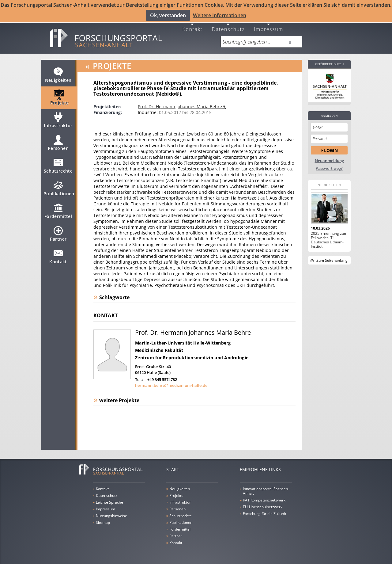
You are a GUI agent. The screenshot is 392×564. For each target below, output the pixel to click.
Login (331, 146)
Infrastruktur (58, 119)
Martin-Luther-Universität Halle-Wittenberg (183, 339)
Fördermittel (58, 210)
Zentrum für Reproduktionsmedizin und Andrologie (192, 354)
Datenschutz (228, 25)
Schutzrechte (58, 164)
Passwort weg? (329, 164)
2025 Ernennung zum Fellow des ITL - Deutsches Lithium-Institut (329, 236)
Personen (58, 142)
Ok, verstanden (168, 15)
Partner (58, 232)
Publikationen (59, 187)
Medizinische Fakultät (159, 346)
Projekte (60, 96)
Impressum (269, 25)
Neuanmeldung (329, 157)
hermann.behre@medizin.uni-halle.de (171, 381)
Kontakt (193, 25)
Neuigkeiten (58, 74)
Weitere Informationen (220, 15)
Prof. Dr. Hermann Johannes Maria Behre (181, 103)
